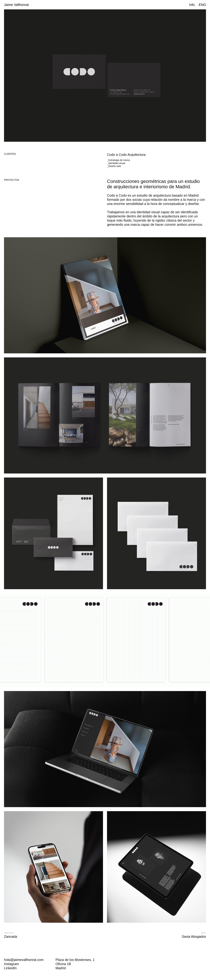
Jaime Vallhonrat (16, 5)
